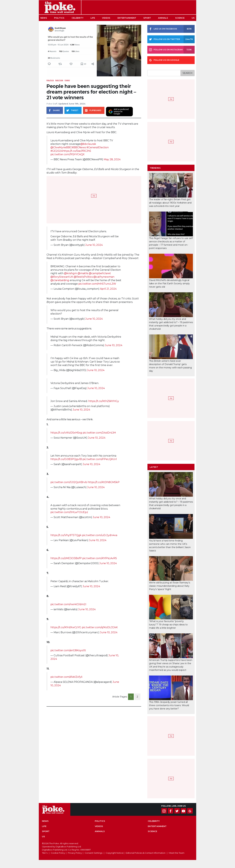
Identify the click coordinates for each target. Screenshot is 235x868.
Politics (59, 18)
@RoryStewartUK (62, 277)
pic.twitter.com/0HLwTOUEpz (69, 512)
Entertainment (127, 18)
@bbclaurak (88, 144)
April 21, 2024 (108, 289)
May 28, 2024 (112, 159)
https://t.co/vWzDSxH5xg (66, 433)
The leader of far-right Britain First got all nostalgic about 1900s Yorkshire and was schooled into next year (170, 203)
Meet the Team (177, 853)
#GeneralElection (98, 147)
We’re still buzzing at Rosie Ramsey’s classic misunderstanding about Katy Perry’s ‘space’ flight (170, 586)
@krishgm (70, 273)
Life (93, 18)
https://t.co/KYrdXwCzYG (66, 627)
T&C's (45, 853)
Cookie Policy (58, 853)
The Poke (60, 7)
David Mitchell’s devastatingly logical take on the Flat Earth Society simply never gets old (169, 283)
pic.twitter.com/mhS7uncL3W (97, 284)
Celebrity (78, 18)
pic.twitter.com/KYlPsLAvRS (100, 558)
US (193, 18)
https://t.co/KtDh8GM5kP (104, 482)
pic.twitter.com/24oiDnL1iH (99, 433)
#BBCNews (79, 147)
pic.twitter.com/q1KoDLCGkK (100, 627)
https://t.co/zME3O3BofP (66, 558)
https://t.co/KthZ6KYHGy (104, 401)
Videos (106, 18)
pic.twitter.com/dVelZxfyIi (66, 677)
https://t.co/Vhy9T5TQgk (66, 535)
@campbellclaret (100, 273)
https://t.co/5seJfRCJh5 (77, 151)
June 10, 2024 (94, 245)
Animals (163, 18)
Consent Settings (94, 853)
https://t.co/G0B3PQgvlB (66, 459)
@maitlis (83, 273)
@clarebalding (60, 280)
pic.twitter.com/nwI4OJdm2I (68, 604)
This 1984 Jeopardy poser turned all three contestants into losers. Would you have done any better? (169, 705)
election (59, 80)
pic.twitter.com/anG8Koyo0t (68, 650)
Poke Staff (52, 104)
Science (180, 18)
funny (67, 80)
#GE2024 (56, 151)
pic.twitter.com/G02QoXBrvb (69, 482)
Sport (147, 18)
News (44, 18)
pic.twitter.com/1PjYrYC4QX (68, 154)
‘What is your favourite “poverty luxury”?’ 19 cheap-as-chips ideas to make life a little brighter (168, 625)
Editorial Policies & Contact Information (146, 853)
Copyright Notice (115, 853)
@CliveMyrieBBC (61, 147)
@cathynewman (104, 277)
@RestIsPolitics (83, 277)
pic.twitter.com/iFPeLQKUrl (100, 459)
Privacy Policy (75, 853)
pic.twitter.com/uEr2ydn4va (100, 535)
